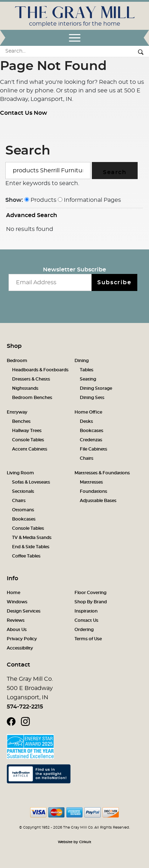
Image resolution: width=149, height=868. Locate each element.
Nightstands (25, 388)
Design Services (24, 611)
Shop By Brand (91, 602)
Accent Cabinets (30, 449)
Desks (86, 421)
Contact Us (86, 620)
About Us (17, 630)
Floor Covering (90, 593)
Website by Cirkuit (74, 842)
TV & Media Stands (32, 538)
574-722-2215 (25, 707)
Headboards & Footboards (40, 370)
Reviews (16, 620)
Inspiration (86, 611)
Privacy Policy (22, 639)
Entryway (17, 412)
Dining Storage (96, 388)
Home (13, 593)
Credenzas (91, 440)
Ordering (84, 630)
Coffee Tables (26, 556)
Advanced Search (32, 215)
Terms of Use (88, 639)
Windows (17, 602)
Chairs (87, 458)
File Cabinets (93, 449)
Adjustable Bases (98, 501)
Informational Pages (89, 200)
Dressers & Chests (31, 379)
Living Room (20, 473)
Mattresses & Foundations (102, 473)
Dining (82, 361)
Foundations (93, 491)
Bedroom (17, 361)
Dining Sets (92, 398)
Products (40, 200)
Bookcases (92, 431)
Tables (87, 370)
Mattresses (91, 482)
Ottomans (23, 510)
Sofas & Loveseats (31, 482)
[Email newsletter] (50, 282)
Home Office (88, 412)
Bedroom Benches (32, 398)
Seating (88, 379)
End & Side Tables (31, 547)
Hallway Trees (27, 431)
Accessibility (20, 648)
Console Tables (28, 440)
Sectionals (23, 491)
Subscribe (114, 282)
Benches (21, 421)
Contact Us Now (24, 113)
